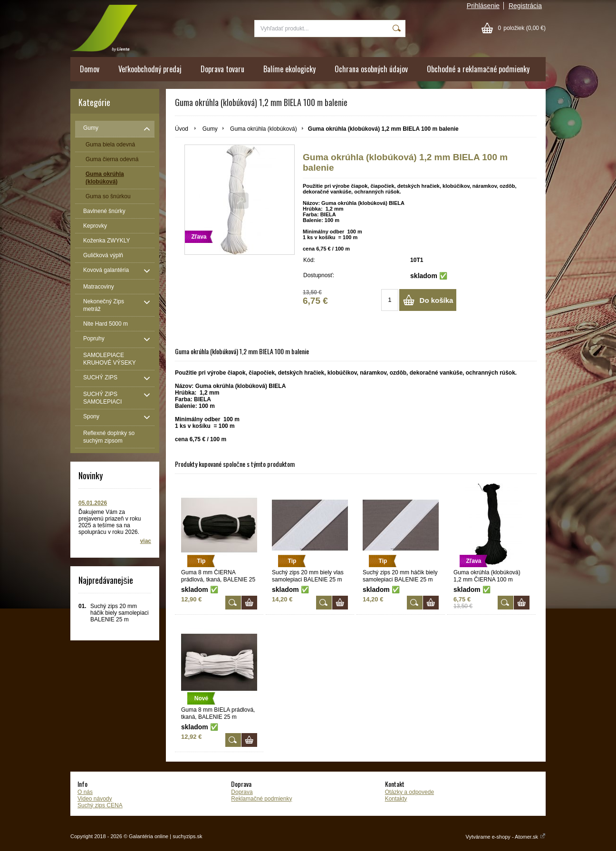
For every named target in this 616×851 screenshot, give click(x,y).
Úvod (182, 129)
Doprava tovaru (222, 69)
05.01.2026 (93, 503)
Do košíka (437, 300)
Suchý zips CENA (100, 805)
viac (146, 541)
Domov (90, 69)
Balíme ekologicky (289, 69)
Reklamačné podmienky (261, 799)
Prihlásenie (483, 6)
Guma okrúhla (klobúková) (264, 129)
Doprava (242, 792)
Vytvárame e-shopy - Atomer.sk (506, 837)
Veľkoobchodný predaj (150, 69)
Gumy (210, 129)
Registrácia (525, 6)
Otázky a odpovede (409, 792)
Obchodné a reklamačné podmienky (478, 69)
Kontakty (396, 799)
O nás (85, 792)
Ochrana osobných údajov (371, 69)
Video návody (95, 799)
